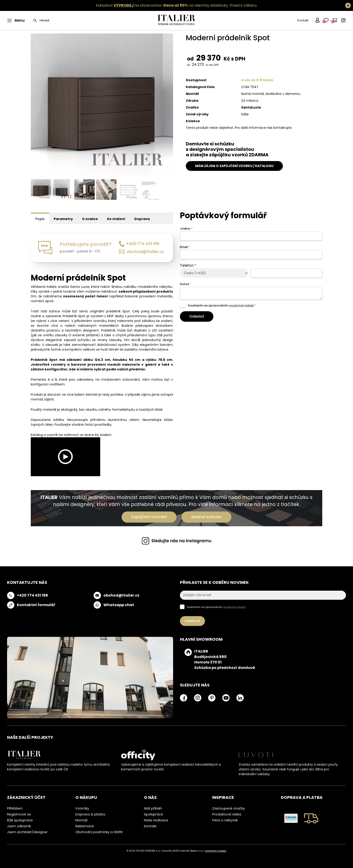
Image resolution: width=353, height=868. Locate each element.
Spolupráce (153, 814)
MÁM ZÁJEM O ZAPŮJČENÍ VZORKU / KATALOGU (234, 166)
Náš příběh (153, 808)
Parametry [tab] (63, 219)
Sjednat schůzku (206, 517)
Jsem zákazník (19, 826)
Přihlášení (15, 808)
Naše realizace (156, 820)
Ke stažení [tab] (116, 219)
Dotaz (185, 284)
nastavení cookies (216, 851)
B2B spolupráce (20, 820)
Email (185, 247)
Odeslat (197, 316)
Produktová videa (227, 814)
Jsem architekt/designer (27, 832)
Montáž (82, 820)
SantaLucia (251, 107)
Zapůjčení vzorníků (149, 517)
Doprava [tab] (142, 219)
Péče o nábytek (225, 820)
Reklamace (85, 826)
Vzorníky (82, 808)
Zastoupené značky (229, 808)
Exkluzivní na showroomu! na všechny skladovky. (162, 5)
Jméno (186, 229)
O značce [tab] (90, 219)
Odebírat (192, 621)
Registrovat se (19, 814)
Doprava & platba (90, 814)
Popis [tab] (40, 219)
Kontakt (303, 20)
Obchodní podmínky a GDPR (99, 832)
